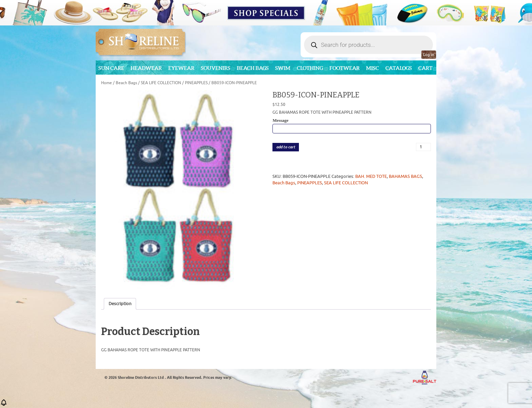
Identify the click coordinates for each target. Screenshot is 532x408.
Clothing (310, 68)
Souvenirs (216, 68)
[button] (4, 405)
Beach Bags (253, 68)
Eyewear (181, 68)
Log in (429, 55)
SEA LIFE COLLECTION (161, 83)
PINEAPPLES (196, 83)
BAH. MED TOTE (371, 176)
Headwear (146, 68)
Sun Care (111, 68)
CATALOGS (399, 68)
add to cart (286, 147)
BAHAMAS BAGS (405, 176)
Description (120, 304)
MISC (373, 68)
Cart (425, 68)
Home (107, 83)
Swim (283, 68)
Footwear (345, 68)
